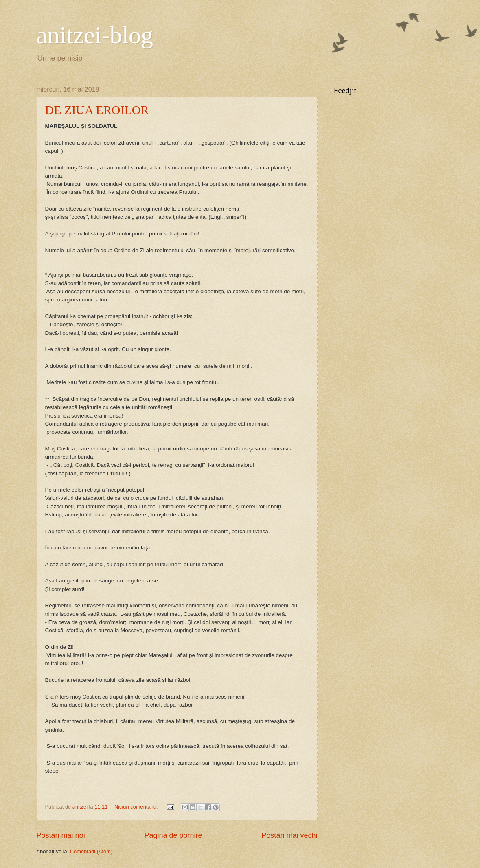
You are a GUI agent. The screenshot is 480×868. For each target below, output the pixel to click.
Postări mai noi (61, 835)
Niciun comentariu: (137, 807)
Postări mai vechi (289, 835)
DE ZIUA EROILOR (97, 110)
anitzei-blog (95, 35)
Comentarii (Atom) (91, 852)
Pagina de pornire (173, 835)
